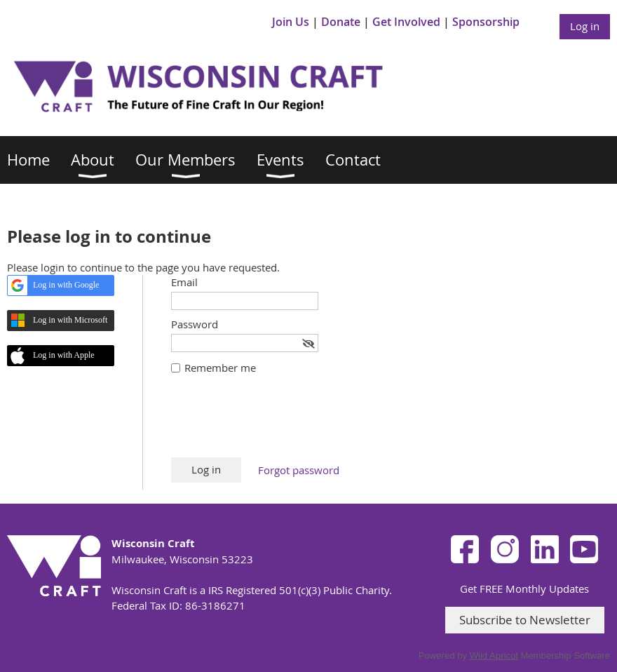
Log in (585, 26)
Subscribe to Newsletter (525, 620)
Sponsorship (486, 22)
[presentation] (278, 423)
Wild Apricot (494, 656)
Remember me (220, 368)
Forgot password (299, 470)
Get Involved (406, 22)
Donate (341, 22)
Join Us (291, 22)
